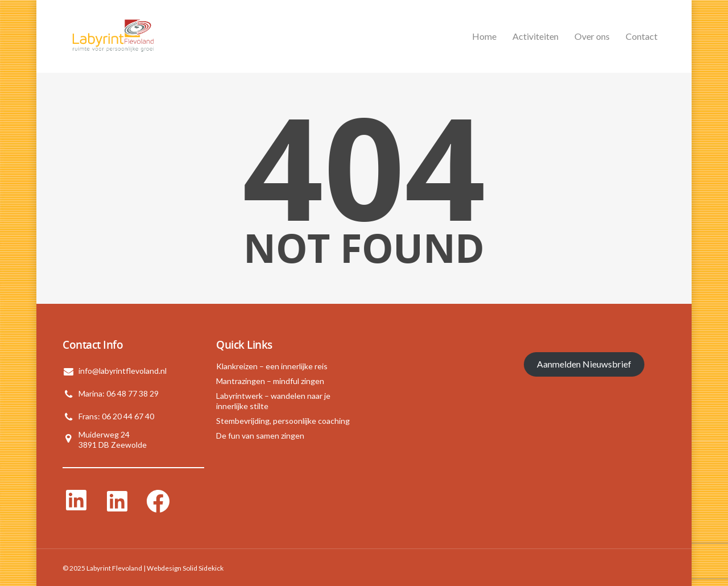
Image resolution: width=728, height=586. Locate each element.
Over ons (592, 36)
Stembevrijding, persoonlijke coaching (283, 421)
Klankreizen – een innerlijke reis (272, 366)
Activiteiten (535, 36)
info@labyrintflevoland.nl (123, 371)
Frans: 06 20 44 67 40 (116, 416)
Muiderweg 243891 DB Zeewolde (113, 439)
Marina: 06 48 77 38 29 (119, 393)
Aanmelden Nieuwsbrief (584, 364)
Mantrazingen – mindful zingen (270, 381)
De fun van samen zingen (260, 436)
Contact (642, 36)
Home (484, 36)
